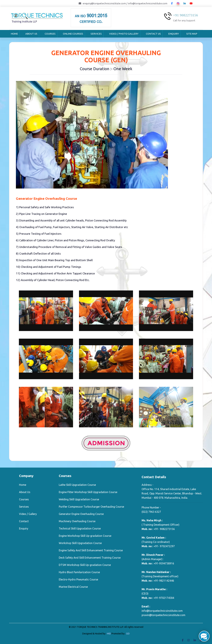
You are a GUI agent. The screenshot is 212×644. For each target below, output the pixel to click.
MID (109, 634)
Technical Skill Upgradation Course (80, 528)
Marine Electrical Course (73, 587)
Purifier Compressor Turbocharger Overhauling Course (91, 507)
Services (96, 34)
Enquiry (174, 34)
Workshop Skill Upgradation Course (80, 543)
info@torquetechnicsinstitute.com (162, 611)
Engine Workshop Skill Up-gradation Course (85, 536)
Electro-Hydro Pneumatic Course (78, 579)
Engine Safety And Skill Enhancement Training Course (91, 550)
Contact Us (153, 34)
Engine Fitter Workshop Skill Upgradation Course (88, 492)
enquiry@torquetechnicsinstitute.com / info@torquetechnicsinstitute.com (125, 3)
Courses (50, 34)
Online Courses (73, 34)
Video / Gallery (28, 514)
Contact (24, 521)
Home (14, 34)
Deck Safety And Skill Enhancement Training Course (90, 558)
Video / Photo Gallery (124, 34)
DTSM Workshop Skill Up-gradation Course (85, 565)
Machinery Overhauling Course (77, 521)
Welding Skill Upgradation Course (79, 499)
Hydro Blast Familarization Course (79, 572)
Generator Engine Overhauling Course (81, 514)
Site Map (192, 34)
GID (128, 634)
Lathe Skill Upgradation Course (77, 485)
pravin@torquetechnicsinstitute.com (163, 615)
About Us (31, 34)
